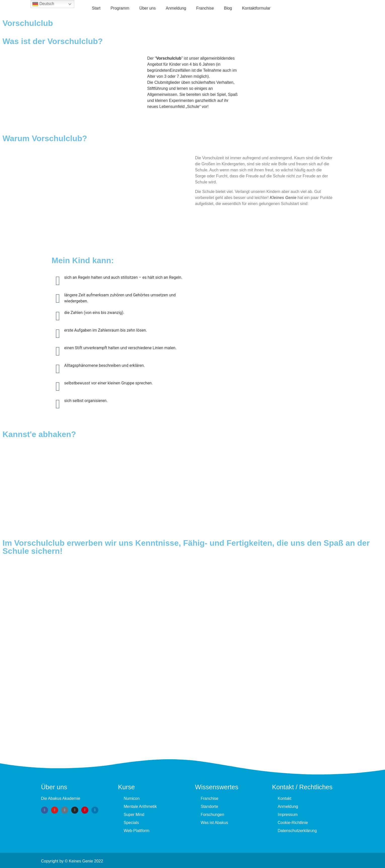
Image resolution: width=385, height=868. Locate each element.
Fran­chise (205, 8)
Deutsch (43, 4)
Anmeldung (176, 8)
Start (96, 8)
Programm (120, 8)
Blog (228, 8)
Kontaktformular (256, 8)
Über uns (148, 8)
